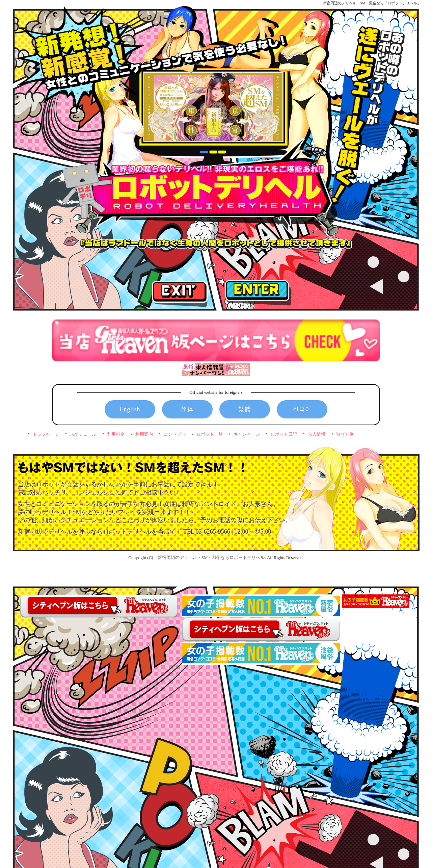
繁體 (245, 409)
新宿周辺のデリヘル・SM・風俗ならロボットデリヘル (211, 557)
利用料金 (116, 434)
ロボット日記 (284, 434)
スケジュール (83, 434)
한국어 (302, 409)
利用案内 (144, 434)
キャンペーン (247, 434)
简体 (187, 409)
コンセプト (175, 434)
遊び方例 (345, 434)
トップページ (46, 434)
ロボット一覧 (210, 434)
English (130, 409)
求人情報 (317, 434)
